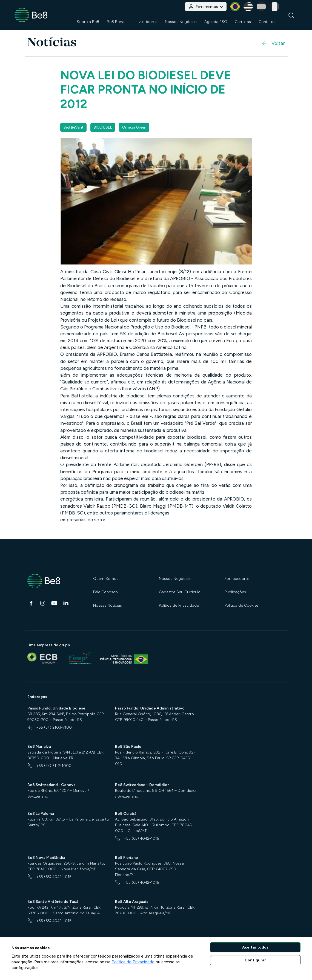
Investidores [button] (146, 22)
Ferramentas (206, 7)
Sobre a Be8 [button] (88, 22)
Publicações (235, 592)
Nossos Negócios (175, 579)
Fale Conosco (105, 592)
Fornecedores (237, 579)
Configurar (255, 960)
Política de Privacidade (179, 605)
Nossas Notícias (108, 605)
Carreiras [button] (243, 22)
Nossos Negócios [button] (181, 22)
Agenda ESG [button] (216, 22)
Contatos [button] (267, 22)
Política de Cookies (242, 605)
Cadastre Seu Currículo (180, 592)
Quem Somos (106, 579)
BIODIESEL (103, 127)
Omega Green (134, 127)
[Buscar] (291, 15)
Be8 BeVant (117, 22)
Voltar (273, 43)
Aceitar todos (255, 947)
